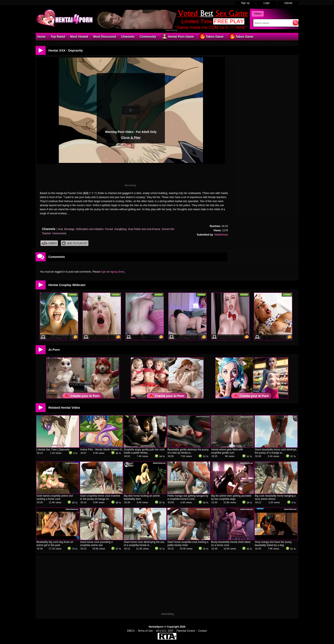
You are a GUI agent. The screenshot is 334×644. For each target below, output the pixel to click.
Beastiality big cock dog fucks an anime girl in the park (55, 544)
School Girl (168, 229)
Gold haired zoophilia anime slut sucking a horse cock (55, 497)
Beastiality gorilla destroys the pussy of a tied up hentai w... (188, 451)
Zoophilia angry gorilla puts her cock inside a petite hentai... (144, 451)
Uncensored (59, 233)
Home (41, 37)
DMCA (131, 631)
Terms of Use (145, 631)
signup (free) (117, 272)
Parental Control (186, 631)
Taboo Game (211, 36)
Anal (60, 229)
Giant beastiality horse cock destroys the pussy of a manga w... (276, 451)
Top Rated (58, 37)
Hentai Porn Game (177, 36)
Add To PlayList (75, 243)
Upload (288, 3)
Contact (202, 631)
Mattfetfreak (221, 235)
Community (148, 37)
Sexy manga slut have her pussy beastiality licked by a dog (273, 544)
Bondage (69, 229)
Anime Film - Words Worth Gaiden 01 (101, 450)
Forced (109, 229)
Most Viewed (79, 37)
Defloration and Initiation (90, 229)
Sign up (245, 3)
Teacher (46, 233)
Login (267, 3)
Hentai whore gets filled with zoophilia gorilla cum (227, 451)
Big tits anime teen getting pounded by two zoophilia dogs (231, 497)
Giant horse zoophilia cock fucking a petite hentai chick (188, 544)
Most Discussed (105, 37)
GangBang (120, 229)
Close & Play (131, 137)
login (104, 272)
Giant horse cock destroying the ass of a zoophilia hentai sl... (144, 544)
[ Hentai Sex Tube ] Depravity (53, 450)
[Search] (272, 23)
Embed (49, 243)
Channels (128, 37)
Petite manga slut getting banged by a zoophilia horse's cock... (188, 497)
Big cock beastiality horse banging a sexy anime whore (275, 497)
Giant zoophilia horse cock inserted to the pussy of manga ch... (100, 497)
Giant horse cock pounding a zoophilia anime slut (96, 544)
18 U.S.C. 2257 (165, 631)
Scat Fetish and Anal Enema (144, 229)
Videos (258, 14)
